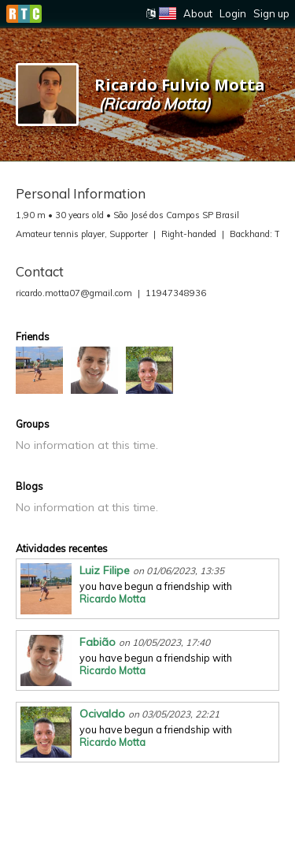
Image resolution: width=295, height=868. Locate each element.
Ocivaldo (102, 714)
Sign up (271, 13)
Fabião (98, 642)
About (198, 13)
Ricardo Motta (112, 599)
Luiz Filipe (105, 570)
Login (233, 13)
